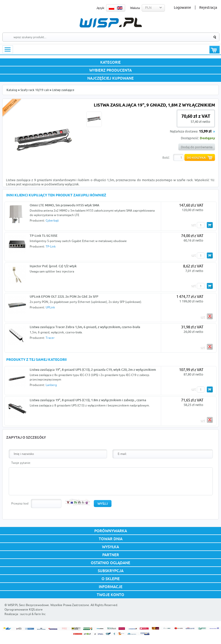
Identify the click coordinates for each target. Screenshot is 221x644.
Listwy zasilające (63, 90)
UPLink (50, 307)
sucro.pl (26, 614)
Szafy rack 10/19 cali (35, 90)
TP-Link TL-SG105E (44, 236)
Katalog (12, 90)
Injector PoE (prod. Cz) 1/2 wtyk (53, 266)
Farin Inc (40, 614)
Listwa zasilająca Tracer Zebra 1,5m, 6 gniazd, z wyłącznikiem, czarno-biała (85, 327)
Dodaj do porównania (197, 147)
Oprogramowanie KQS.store (24, 609)
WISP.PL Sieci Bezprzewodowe (28, 605)
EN (120, 8)
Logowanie (182, 7)
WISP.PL (111, 23)
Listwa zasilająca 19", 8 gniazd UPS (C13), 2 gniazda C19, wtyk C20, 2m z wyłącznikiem (93, 370)
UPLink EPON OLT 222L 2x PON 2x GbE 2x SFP (64, 296)
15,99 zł (205, 132)
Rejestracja (208, 7)
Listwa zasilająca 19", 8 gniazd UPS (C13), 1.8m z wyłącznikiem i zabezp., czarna (88, 400)
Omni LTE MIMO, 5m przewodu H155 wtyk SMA (64, 205)
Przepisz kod (20, 503)
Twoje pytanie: (21, 463)
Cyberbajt (52, 220)
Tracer (50, 338)
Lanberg (51, 385)
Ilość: (166, 157)
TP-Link (51, 246)
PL (111, 8)
